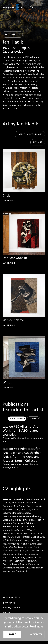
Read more (36, 627)
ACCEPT (12, 634)
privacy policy (9, 603)
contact (7, 613)
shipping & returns (12, 608)
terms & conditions (12, 597)
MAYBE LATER (36, 634)
